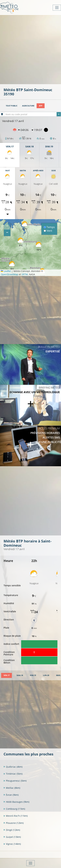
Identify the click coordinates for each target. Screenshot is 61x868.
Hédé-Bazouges (16, 802)
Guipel (12, 837)
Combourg (14, 809)
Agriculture (28, 106)
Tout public (12, 106)
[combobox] (33, 114)
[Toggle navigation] (57, 8)
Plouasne (14, 823)
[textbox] (33, 114)
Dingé (12, 830)
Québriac (13, 767)
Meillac (12, 788)
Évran (11, 795)
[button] (21, 242)
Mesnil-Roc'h (16, 816)
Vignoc (12, 844)
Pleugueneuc (15, 781)
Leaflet (6, 271)
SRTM (25, 274)
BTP (41, 106)
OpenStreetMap (10, 274)
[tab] (7, 675)
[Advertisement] (30, 49)
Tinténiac (13, 774)
